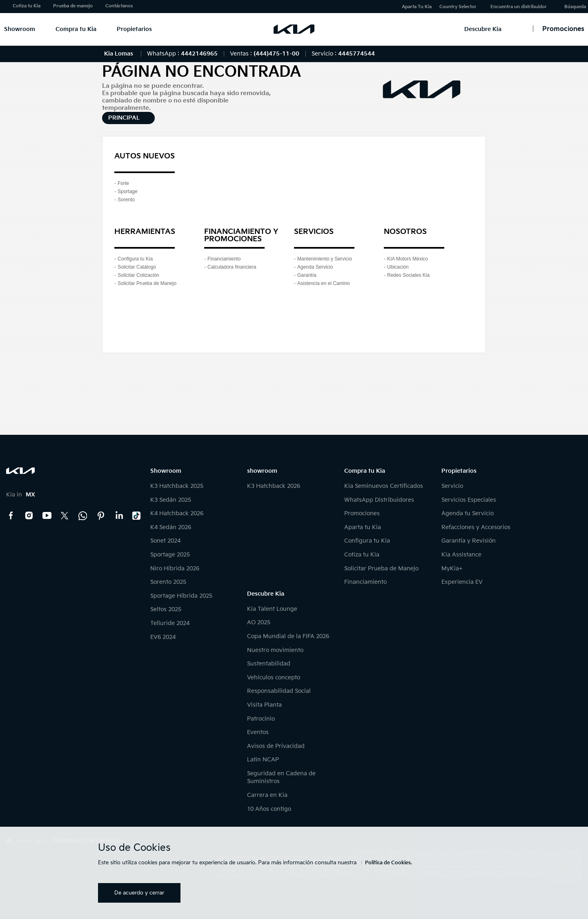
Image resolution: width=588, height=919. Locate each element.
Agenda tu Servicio (468, 513)
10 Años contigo (269, 809)
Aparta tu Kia (363, 527)
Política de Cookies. (389, 863)
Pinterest (101, 516)
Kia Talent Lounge (272, 609)
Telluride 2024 (170, 623)
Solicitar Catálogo (137, 267)
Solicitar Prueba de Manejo (147, 283)
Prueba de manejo (73, 6)
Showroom (20, 29)
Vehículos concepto (274, 678)
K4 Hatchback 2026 (177, 513)
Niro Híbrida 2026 (175, 569)
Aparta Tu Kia (417, 7)
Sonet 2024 (165, 541)
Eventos (258, 732)
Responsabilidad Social (279, 691)
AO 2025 (259, 622)
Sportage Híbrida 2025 (181, 596)
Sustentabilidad (269, 664)
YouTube (47, 516)
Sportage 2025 (170, 555)
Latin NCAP (263, 760)
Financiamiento (224, 259)
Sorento (126, 200)
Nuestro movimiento (275, 650)
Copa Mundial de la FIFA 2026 (288, 636)
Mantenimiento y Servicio (325, 259)
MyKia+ (452, 569)
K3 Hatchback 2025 (177, 486)
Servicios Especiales (469, 500)
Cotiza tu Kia (27, 6)
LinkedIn (119, 516)
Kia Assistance (461, 555)
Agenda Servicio (315, 267)
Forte (123, 183)
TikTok (137, 516)
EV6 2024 (163, 637)
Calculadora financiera (232, 267)
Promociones (362, 513)
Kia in (21, 495)
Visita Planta (264, 705)
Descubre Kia (483, 29)
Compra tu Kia (76, 29)
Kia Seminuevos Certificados (384, 486)
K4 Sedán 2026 (171, 527)
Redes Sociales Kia (408, 275)
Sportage (128, 191)
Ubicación (398, 267)
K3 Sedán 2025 (171, 500)
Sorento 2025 (168, 582)
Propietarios (134, 29)
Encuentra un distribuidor (519, 7)
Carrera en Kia (267, 795)
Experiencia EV (462, 582)
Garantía (307, 275)
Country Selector (458, 7)
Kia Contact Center (83, 516)
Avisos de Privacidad (276, 746)
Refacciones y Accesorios (476, 527)
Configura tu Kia (135, 259)
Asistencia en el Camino (324, 283)
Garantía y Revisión (469, 541)
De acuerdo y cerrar (139, 893)
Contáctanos (119, 6)
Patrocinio (261, 719)
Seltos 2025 (166, 609)
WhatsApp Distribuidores (379, 500)
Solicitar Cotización (138, 275)
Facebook (11, 516)
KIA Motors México (408, 259)
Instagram (29, 516)
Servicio (452, 486)
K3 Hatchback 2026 (274, 486)
